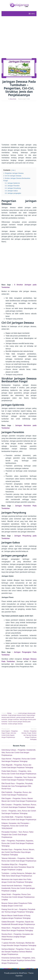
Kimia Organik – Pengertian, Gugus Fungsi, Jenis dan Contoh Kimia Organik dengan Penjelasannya (10, 733)
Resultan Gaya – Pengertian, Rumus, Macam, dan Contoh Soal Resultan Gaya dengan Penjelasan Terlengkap (18, 852)
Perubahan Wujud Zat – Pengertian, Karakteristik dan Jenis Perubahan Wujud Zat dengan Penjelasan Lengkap (18, 867)
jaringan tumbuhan (14, 719)
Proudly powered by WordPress (16, 973)
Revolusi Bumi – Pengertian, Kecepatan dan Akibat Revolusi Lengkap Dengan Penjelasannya (17, 937)
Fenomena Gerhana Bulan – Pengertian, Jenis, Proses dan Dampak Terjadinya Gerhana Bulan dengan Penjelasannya (18, 960)
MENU (32, 14)
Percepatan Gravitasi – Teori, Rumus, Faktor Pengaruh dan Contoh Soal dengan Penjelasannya (17, 834)
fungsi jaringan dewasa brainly (17, 715)
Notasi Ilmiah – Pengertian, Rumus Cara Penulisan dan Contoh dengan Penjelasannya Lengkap (18, 897)
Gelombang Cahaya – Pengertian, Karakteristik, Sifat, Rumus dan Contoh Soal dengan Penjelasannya (19, 752)
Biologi (9, 713)
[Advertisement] (19, 37)
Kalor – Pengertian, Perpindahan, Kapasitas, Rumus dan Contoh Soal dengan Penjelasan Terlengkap (18, 843)
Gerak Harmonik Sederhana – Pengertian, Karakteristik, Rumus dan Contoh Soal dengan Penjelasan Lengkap (18, 888)
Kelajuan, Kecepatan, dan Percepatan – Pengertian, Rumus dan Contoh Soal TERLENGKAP (16, 826)
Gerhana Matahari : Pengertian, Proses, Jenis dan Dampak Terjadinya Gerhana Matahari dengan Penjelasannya (18, 952)
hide (13, 170)
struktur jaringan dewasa (15, 724)
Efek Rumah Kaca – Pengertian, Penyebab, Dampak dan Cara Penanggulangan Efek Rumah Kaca (17, 786)
